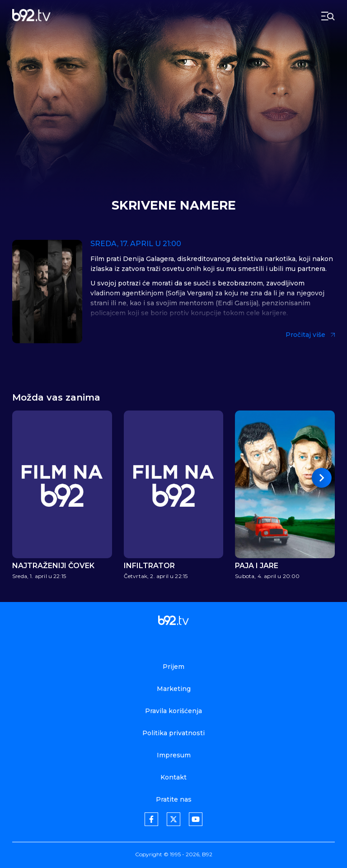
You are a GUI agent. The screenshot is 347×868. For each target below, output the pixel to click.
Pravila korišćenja (173, 711)
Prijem (173, 667)
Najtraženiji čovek (53, 566)
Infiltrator (149, 566)
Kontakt (173, 777)
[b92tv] (31, 16)
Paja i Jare (257, 566)
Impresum (174, 755)
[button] (322, 478)
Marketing (174, 689)
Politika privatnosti (173, 733)
